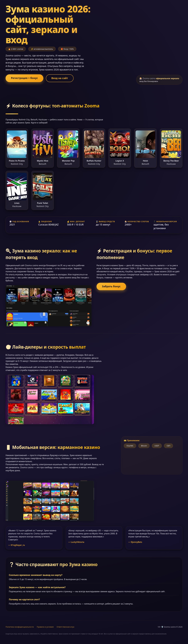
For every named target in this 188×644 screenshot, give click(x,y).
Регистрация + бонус (24, 78)
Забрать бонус (111, 286)
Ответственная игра (65, 627)
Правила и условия (45, 627)
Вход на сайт (60, 78)
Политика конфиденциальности (20, 627)
